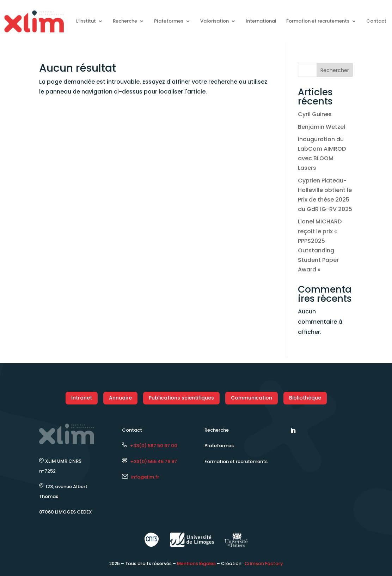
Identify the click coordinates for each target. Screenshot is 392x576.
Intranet (82, 398)
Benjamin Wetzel (321, 127)
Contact (376, 21)
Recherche (125, 21)
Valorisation (215, 21)
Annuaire (120, 398)
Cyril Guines (315, 114)
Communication (252, 398)
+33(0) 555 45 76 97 (149, 461)
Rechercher (335, 70)
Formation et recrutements (318, 21)
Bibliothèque (305, 398)
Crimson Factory (264, 563)
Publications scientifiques (181, 398)
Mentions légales (196, 563)
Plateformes (169, 21)
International (261, 21)
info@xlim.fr (145, 477)
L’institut (86, 21)
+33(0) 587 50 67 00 (150, 446)
